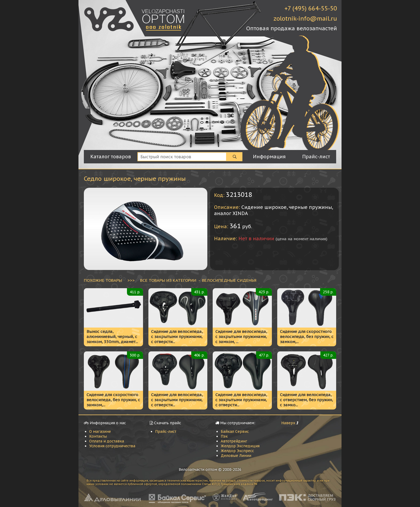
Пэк (224, 436)
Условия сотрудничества (112, 446)
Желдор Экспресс (237, 451)
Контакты (98, 436)
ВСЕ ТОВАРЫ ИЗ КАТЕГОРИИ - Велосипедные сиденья (198, 280)
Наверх (288, 423)
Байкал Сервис (235, 431)
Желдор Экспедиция (240, 446)
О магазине (100, 431)
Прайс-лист (166, 431)
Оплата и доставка (107, 441)
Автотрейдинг (234, 441)
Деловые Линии (236, 456)
